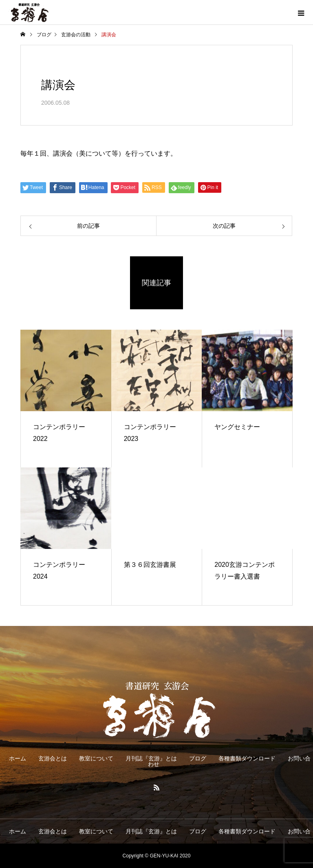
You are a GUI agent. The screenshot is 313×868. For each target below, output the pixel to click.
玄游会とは (53, 758)
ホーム (18, 758)
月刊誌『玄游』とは (151, 758)
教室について (96, 758)
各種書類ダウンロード (247, 758)
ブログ (198, 758)
